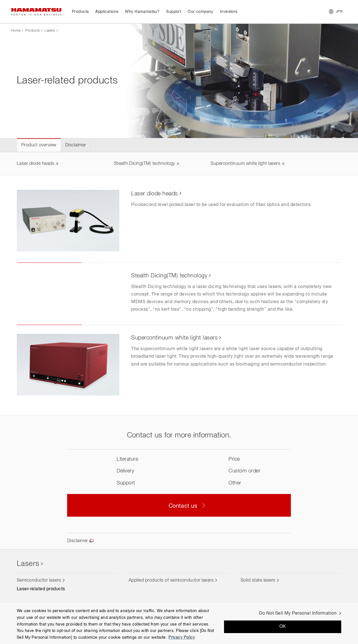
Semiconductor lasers (39, 580)
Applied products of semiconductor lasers (171, 580)
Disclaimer (76, 145)
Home (16, 31)
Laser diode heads (36, 164)
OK (283, 627)
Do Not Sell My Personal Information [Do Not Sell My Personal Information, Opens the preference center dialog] (298, 613)
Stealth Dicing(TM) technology (144, 164)
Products (32, 31)
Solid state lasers (258, 580)
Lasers (50, 31)
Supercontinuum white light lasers (245, 164)
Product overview (39, 145)
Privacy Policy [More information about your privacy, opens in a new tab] (182, 638)
